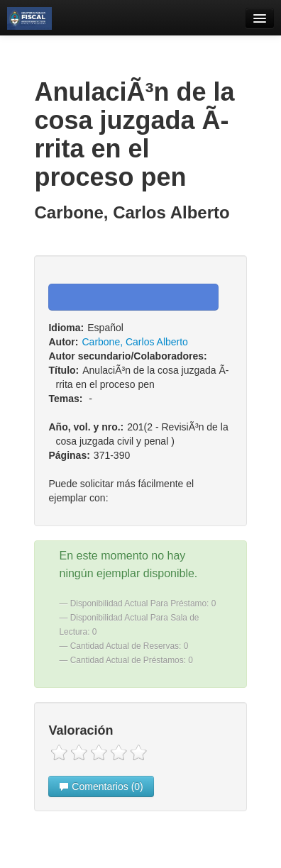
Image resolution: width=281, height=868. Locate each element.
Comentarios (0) (101, 786)
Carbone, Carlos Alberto (134, 342)
